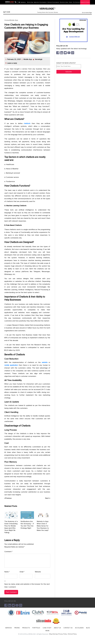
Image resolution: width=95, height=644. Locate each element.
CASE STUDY (47, 628)
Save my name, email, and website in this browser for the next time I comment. (27, 585)
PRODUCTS (26, 628)
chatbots (27, 123)
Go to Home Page (87, 13)
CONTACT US (68, 628)
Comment (8, 552)
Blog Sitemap (54, 634)
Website (38, 572)
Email (22, 572)
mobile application (11, 365)
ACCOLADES (79, 628)
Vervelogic (39, 59)
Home (7, 20)
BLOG (88, 628)
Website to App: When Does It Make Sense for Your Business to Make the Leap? (43, 526)
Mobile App (14, 20)
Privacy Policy (63, 634)
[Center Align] (16, 2)
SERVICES (9, 628)
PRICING (17, 628)
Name (7, 572)
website (45, 362)
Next (48, 498)
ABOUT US (57, 628)
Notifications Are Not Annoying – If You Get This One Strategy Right (27, 525)
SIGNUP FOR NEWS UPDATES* (69, 65)
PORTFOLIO (36, 628)
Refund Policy (72, 634)
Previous (8, 498)
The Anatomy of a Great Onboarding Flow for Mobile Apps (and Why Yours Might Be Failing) (11, 527)
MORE (47, 631)
